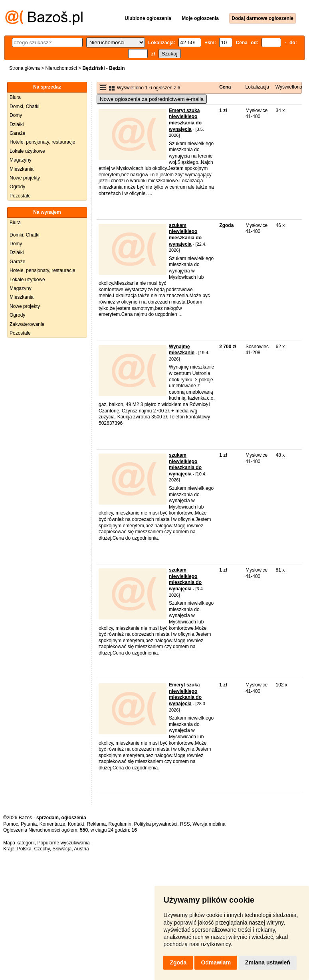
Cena (225, 87)
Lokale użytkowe (27, 151)
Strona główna (25, 68)
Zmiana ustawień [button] (268, 962)
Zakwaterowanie (27, 324)
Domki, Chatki (25, 106)
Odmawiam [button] (216, 962)
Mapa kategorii (19, 843)
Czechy (42, 849)
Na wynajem (47, 212)
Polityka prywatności (156, 824)
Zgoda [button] (178, 962)
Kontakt (76, 824)
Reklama (96, 824)
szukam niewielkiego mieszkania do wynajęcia (185, 235)
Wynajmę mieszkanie (182, 350)
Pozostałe (20, 196)
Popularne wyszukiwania (63, 843)
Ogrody (17, 187)
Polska (24, 849)
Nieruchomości (61, 68)
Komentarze (52, 824)
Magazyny (21, 160)
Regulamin (120, 824)
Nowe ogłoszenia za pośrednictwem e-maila (152, 99)
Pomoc (11, 824)
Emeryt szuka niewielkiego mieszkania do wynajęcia (185, 120)
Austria (81, 849)
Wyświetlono (289, 87)
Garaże (17, 133)
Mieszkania (22, 169)
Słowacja (62, 849)
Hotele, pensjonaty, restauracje (43, 142)
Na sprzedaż (47, 87)
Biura (15, 97)
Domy (16, 115)
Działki (17, 124)
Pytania (29, 824)
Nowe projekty (25, 178)
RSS (185, 824)
